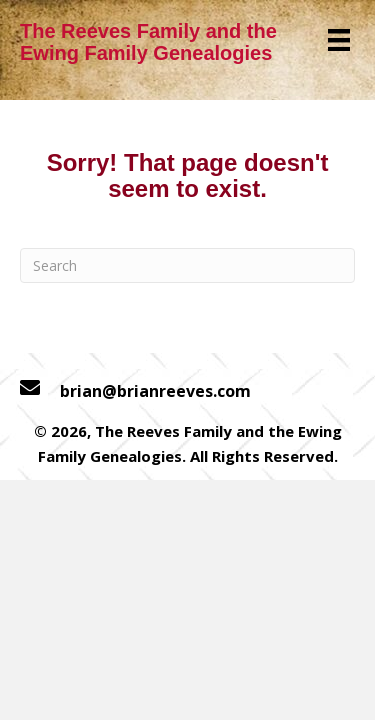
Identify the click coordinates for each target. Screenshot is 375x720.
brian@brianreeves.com (155, 391)
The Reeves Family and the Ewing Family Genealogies (148, 42)
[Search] (187, 265)
